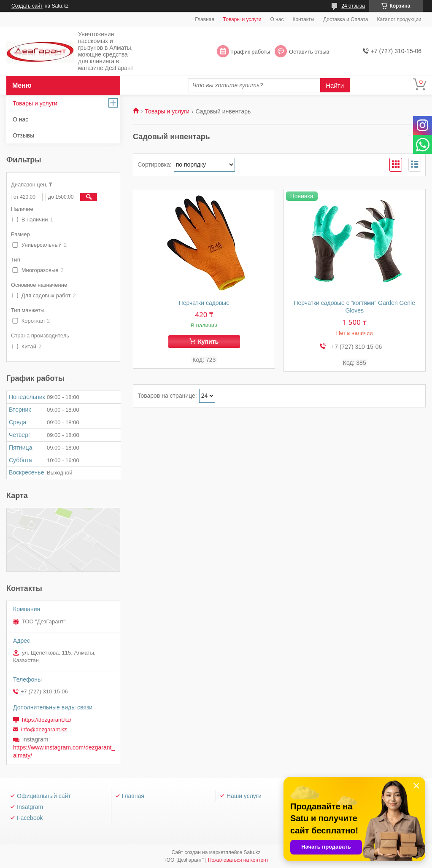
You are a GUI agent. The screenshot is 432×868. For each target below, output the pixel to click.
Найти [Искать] (335, 85)
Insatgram (30, 807)
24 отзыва (353, 6)
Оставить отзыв (309, 52)
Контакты (303, 19)
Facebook (30, 818)
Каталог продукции (399, 19)
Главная (205, 19)
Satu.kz (252, 852)
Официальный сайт (44, 796)
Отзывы (23, 135)
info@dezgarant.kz (44, 729)
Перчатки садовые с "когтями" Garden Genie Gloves (354, 307)
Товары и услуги (242, 19)
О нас (277, 19)
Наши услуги (244, 796)
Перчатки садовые (204, 303)
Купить (208, 342)
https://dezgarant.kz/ (47, 720)
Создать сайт (27, 6)
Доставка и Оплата (346, 19)
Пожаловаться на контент (238, 860)
